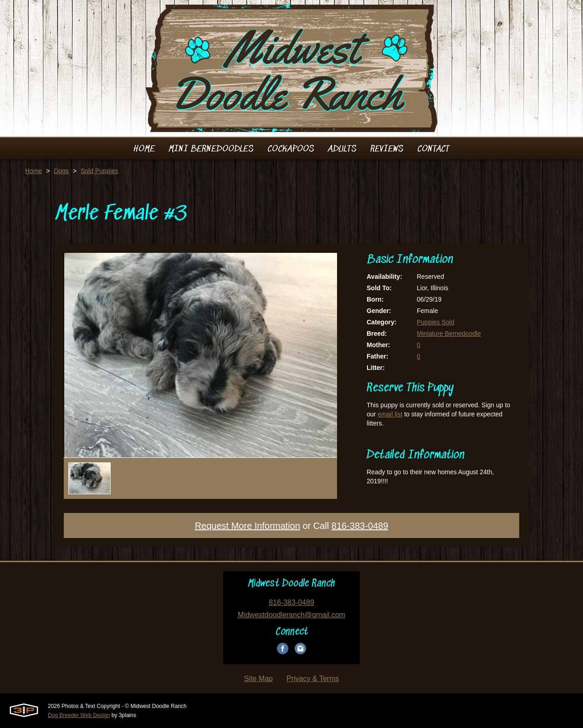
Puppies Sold (436, 322)
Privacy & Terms (313, 679)
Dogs (61, 171)
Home (33, 171)
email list (390, 414)
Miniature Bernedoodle (449, 333)
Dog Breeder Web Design (79, 715)
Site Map (258, 679)
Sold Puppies (100, 171)
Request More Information (248, 526)
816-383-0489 (360, 526)
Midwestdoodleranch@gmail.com (291, 615)
